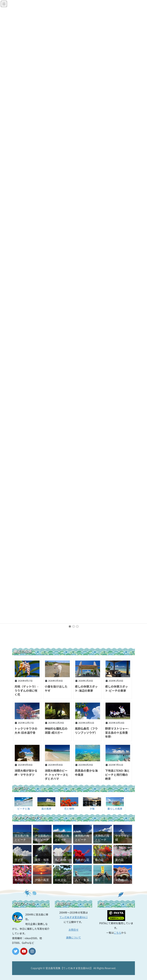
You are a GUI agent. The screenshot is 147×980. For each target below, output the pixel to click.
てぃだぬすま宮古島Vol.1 (73, 917)
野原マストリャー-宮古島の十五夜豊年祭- (117, 732)
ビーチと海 (23, 809)
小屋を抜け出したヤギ (56, 688)
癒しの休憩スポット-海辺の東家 (86, 688)
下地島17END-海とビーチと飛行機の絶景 (117, 775)
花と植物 (69, 809)
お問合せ (73, 930)
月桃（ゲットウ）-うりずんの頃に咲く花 (26, 690)
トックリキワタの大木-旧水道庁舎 (26, 730)
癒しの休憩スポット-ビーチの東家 (117, 688)
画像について (73, 937)
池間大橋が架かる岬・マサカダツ (26, 772)
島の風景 (46, 809)
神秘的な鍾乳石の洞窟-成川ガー (56, 730)
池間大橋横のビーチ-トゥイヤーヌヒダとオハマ (57, 775)
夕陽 (92, 809)
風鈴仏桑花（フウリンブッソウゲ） (86, 730)
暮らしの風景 (115, 809)
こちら (117, 933)
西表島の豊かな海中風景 (86, 772)
